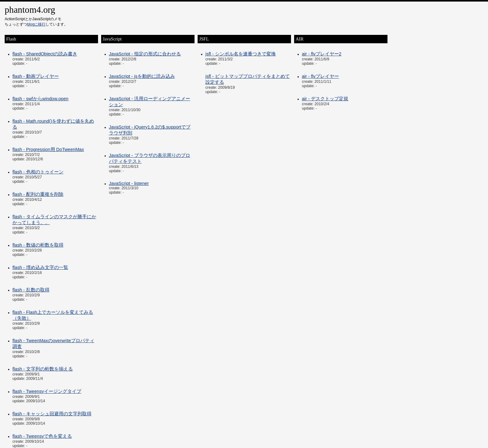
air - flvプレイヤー (320, 76)
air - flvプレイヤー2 (322, 54)
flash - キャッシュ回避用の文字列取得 (52, 414)
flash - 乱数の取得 (31, 290)
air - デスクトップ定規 (325, 99)
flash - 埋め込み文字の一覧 (40, 267)
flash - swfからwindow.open (40, 99)
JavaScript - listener (129, 183)
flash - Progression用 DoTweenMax (48, 149)
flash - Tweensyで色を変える (42, 436)
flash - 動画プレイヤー (36, 76)
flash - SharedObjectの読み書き (45, 54)
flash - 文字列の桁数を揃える (43, 369)
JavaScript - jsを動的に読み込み (142, 76)
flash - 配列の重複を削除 (38, 194)
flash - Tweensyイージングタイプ (47, 391)
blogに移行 (36, 24)
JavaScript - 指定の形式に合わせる (145, 54)
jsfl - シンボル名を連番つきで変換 (241, 54)
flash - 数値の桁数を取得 (38, 245)
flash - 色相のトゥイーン (38, 172)
